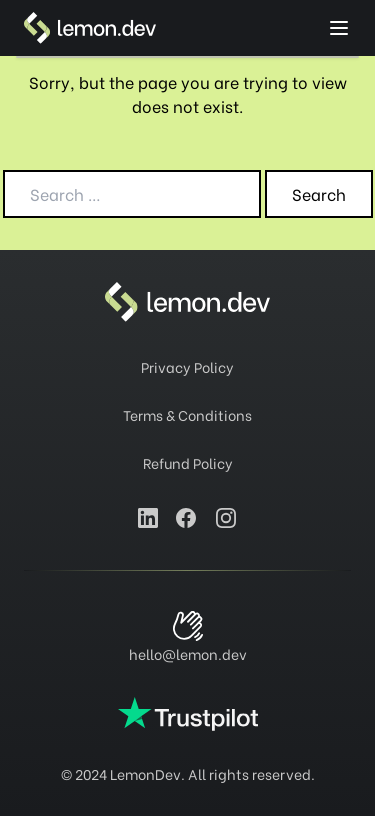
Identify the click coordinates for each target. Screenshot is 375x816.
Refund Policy (188, 462)
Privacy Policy (187, 366)
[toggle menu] (339, 28)
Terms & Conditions (187, 414)
